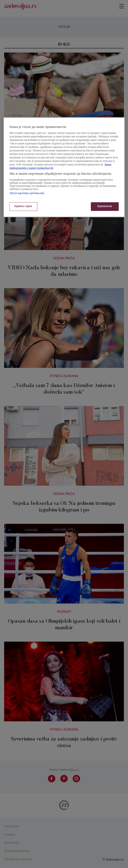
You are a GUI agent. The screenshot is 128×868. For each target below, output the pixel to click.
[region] (64, 167)
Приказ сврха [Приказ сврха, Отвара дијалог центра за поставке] (23, 206)
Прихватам (105, 206)
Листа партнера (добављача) (27, 194)
